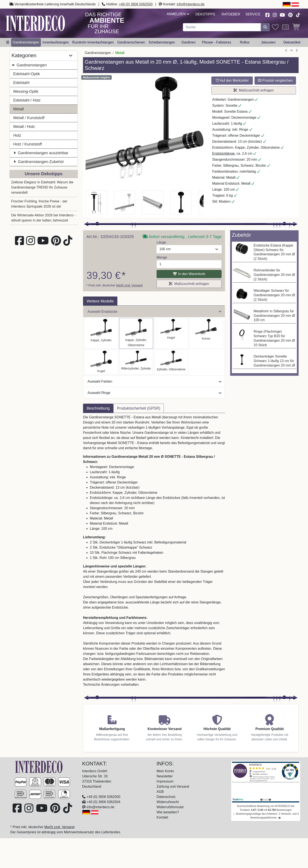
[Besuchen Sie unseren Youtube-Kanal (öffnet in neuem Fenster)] (283, 14)
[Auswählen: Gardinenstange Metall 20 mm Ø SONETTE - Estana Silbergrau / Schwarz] (136, 333)
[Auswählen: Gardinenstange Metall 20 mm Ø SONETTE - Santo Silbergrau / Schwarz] (101, 333)
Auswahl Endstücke (154, 312)
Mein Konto (165, 771)
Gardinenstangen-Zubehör (39, 162)
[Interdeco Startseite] (36, 23)
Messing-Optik (26, 91)
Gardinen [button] (188, 42)
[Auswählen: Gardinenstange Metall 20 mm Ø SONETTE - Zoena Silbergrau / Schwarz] (171, 362)
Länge (161, 242)
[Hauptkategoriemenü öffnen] (8, 42)
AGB (160, 792)
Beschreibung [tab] (98, 408)
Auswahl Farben (154, 381)
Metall (19, 109)
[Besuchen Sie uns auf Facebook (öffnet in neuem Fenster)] (267, 14)
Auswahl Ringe (154, 393)
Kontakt (162, 817)
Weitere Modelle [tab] (100, 301)
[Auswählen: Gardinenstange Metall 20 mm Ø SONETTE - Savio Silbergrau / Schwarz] (171, 333)
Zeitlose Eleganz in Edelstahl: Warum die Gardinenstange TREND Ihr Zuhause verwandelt (42, 187)
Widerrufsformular (170, 807)
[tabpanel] (154, 554)
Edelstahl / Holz (27, 100)
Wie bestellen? (168, 812)
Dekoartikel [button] (292, 42)
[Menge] (189, 264)
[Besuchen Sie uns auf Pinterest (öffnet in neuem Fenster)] (291, 14)
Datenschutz (166, 797)
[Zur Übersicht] (292, 51)
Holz (17, 135)
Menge (162, 257)
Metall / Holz (24, 126)
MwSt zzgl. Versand (129, 285)
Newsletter (165, 776)
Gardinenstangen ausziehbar (41, 153)
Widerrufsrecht (168, 802)
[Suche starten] (265, 27)
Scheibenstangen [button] (162, 42)
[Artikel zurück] (286, 51)
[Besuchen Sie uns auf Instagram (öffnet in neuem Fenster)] (275, 14)
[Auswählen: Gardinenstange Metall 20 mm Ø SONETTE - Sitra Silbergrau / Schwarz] (206, 333)
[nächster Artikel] (297, 51)
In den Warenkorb (189, 274)
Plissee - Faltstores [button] (216, 42)
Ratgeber (231, 14)
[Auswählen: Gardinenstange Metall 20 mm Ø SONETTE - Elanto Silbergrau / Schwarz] (136, 362)
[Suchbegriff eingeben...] (222, 27)
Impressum (165, 781)
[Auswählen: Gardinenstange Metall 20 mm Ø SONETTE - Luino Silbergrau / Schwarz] (101, 362)
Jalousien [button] (268, 42)
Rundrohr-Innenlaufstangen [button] (93, 42)
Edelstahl (21, 83)
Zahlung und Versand (173, 786)
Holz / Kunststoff (28, 144)
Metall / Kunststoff (29, 118)
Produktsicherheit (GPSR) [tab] (139, 408)
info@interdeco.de (191, 4)
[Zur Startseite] (39, 767)
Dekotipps (205, 14)
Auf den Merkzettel (232, 80)
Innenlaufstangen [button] (56, 42)
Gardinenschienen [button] (131, 42)
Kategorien (42, 56)
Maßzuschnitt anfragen (254, 90)
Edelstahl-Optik (27, 74)
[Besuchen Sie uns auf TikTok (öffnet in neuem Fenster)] (298, 14)
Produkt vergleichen (275, 80)
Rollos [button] (244, 42)
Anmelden (178, 14)
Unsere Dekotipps (44, 174)
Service (253, 14)
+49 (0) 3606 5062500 (136, 4)
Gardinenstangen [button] (26, 42)
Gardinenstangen (29, 65)
